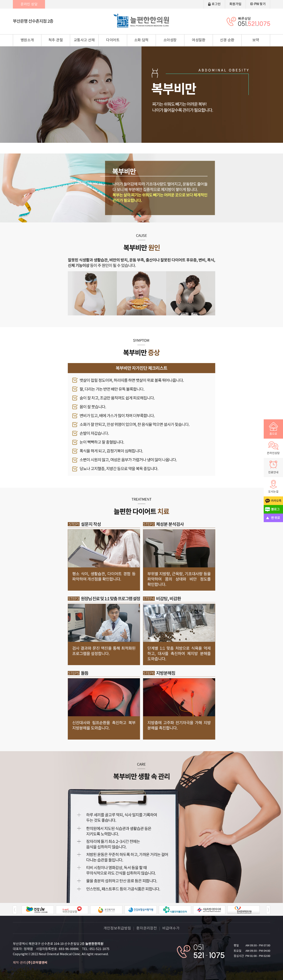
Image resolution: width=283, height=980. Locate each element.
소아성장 (170, 40)
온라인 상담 (29, 4)
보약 (256, 40)
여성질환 (199, 40)
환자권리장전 (147, 929)
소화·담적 (141, 40)
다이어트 (113, 40)
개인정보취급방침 (117, 929)
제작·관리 (30, 963)
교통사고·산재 (84, 40)
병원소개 (27, 40)
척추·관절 (56, 40)
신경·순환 (227, 40)
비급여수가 (171, 929)
